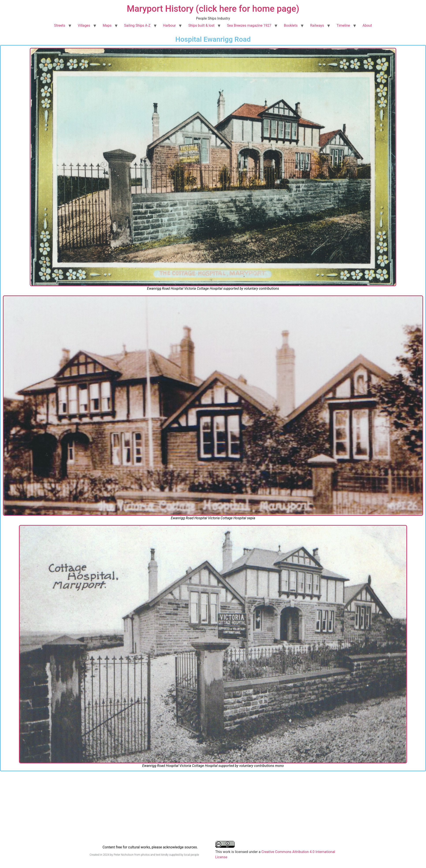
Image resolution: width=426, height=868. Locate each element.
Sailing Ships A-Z (137, 25)
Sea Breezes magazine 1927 (249, 25)
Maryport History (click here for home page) (213, 9)
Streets (60, 25)
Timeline (343, 25)
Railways (317, 25)
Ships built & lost (201, 25)
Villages (84, 25)
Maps (107, 25)
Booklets (291, 25)
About (367, 25)
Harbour (169, 25)
